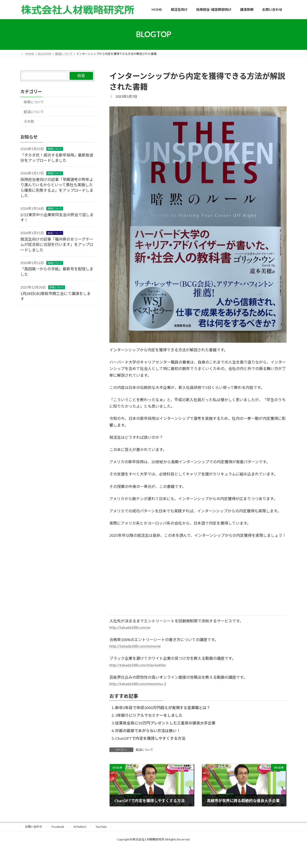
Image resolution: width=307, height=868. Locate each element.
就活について (144, 750)
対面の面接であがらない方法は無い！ (148, 731)
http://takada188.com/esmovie (135, 646)
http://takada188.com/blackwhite (138, 665)
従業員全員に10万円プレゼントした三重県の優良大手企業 (165, 723)
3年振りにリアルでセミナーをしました (149, 715)
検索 (81, 76)
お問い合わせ (34, 827)
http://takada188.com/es (130, 627)
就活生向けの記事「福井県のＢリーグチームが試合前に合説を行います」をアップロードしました (57, 244)
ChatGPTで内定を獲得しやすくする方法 (150, 738)
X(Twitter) (80, 827)
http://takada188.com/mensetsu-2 (138, 684)
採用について (34, 102)
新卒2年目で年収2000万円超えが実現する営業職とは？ (163, 708)
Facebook (58, 827)
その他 (29, 121)
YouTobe (101, 827)
